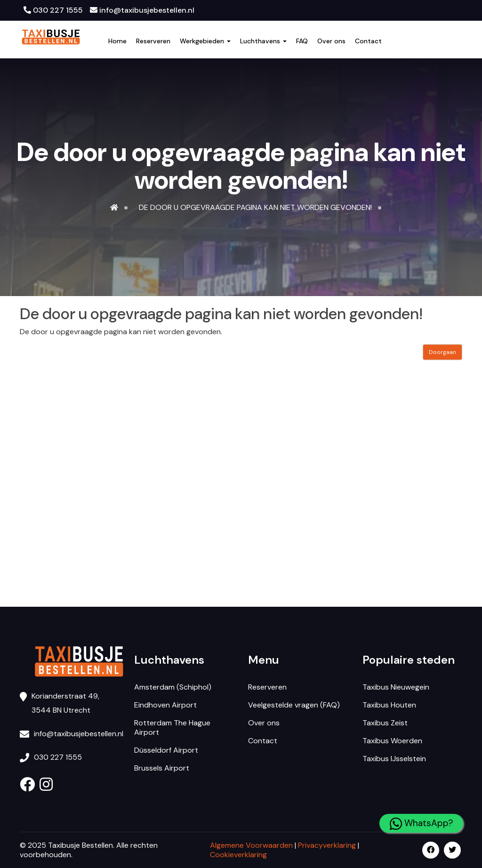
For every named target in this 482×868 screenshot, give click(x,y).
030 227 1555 (53, 10)
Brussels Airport (162, 768)
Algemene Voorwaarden (251, 845)
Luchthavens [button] (263, 41)
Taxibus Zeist (385, 723)
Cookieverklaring (238, 855)
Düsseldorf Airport (166, 750)
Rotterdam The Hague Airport (172, 727)
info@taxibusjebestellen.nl (142, 10)
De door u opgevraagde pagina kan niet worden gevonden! (255, 207)
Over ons (331, 41)
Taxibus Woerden (392, 741)
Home (117, 41)
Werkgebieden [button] (205, 41)
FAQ (302, 41)
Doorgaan (442, 352)
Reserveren (153, 41)
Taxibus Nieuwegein (396, 687)
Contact (368, 41)
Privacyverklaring (327, 845)
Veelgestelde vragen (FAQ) (294, 705)
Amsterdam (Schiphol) (173, 687)
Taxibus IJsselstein (394, 759)
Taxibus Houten (389, 705)
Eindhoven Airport (165, 705)
